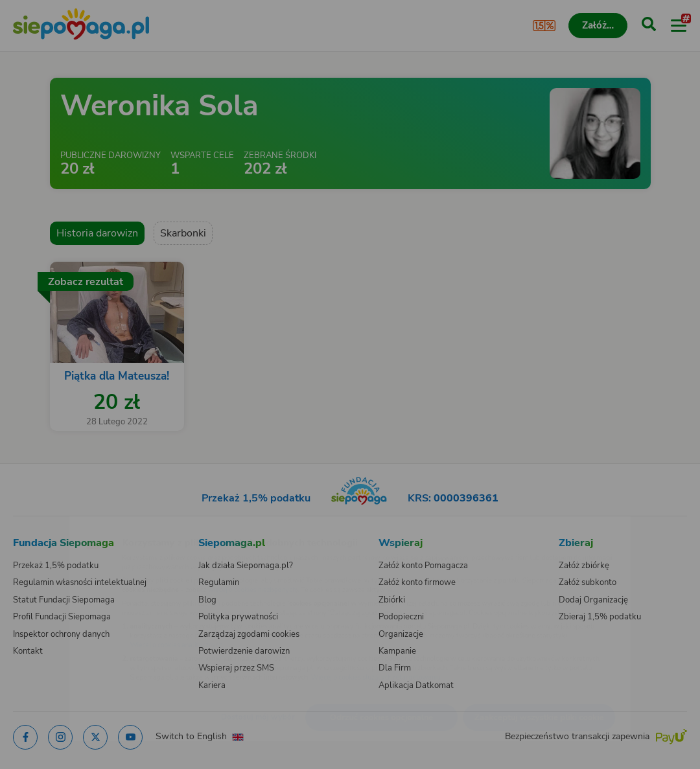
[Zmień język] (36, 525)
